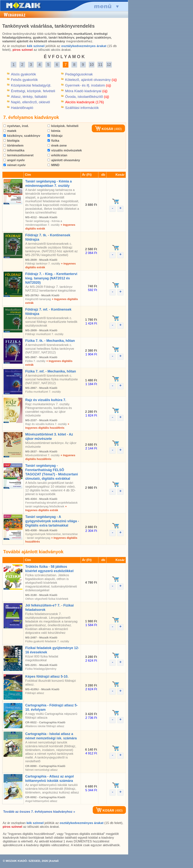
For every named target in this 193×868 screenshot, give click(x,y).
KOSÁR (104, 129)
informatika (14, 150)
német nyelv (15, 165)
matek (10, 131)
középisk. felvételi (63, 126)
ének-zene (57, 146)
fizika (53, 141)
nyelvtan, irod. (16, 126)
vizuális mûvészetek (65, 150)
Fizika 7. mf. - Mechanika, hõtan (51, 371)
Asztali (54, 861)
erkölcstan (57, 155)
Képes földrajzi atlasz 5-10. (47, 676)
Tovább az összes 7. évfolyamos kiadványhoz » (39, 812)
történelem (13, 146)
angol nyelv (14, 160)
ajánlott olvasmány (64, 160)
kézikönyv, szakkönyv (22, 136)
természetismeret (18, 155)
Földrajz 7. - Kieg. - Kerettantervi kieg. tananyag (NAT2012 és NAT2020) (51, 278)
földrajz (55, 136)
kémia (54, 131)
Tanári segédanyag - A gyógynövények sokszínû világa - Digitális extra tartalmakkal (52, 521)
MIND (53, 165)
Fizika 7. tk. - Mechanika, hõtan (50, 341)
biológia (11, 141)
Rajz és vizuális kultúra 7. (46, 400)
